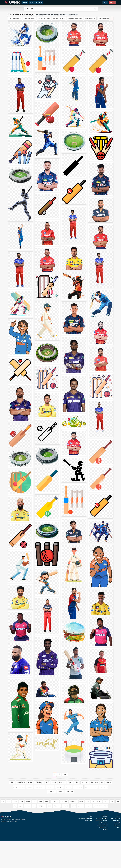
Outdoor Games (39, 787)
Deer (34, 801)
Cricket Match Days (104, 19)
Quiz (112, 801)
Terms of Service (116, 818)
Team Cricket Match (29, 19)
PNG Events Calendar (101, 821)
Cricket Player (39, 782)
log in (105, 3)
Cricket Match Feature (15, 19)
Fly (15, 806)
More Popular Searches (101, 806)
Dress (88, 801)
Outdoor (60, 792)
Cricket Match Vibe (90, 19)
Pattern (15, 801)
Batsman (68, 787)
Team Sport (59, 787)
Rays (20, 806)
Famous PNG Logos (102, 818)
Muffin (28, 801)
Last (65, 774)
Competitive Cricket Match (75, 19)
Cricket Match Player (59, 19)
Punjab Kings (69, 792)
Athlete (30, 782)
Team (77, 782)
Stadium (30, 787)
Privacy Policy (116, 821)
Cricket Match (21, 782)
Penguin (81, 806)
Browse (105, 829)
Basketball (66, 806)
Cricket (12, 782)
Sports (70, 782)
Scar (118, 801)
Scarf (81, 801)
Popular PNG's (103, 827)
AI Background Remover (85, 818)
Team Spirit (62, 782)
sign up (112, 3)
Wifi (8, 801)
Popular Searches (103, 825)
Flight (22, 801)
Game (54, 782)
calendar (39, 3)
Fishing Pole (41, 806)
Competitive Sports (19, 787)
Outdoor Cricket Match (44, 19)
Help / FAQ (117, 823)
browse (25, 3)
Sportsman (85, 782)
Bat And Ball (51, 792)
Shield (106, 801)
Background (73, 801)
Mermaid (27, 806)
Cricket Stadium (78, 787)
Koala (40, 801)
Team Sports (94, 782)
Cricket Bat (50, 787)
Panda (50, 806)
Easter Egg (64, 801)
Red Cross (55, 801)
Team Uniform (103, 787)
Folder (73, 806)
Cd (34, 806)
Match (47, 782)
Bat (102, 782)
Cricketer (108, 782)
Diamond (57, 806)
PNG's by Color (103, 823)
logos (32, 3)
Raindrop (89, 806)
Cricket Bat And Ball (91, 787)
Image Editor (88, 821)
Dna (3, 801)
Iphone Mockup (97, 801)
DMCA (118, 827)
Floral (47, 801)
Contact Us (117, 825)
